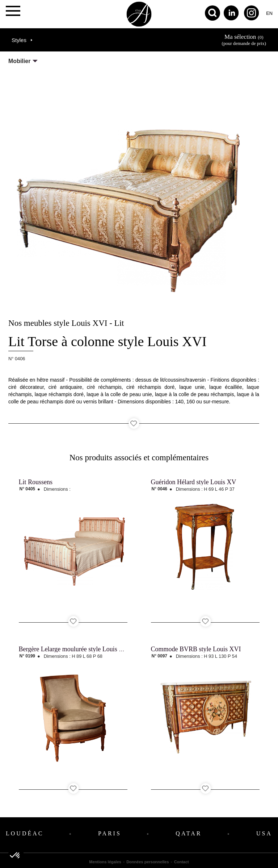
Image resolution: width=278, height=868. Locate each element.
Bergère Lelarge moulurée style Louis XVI (75, 649)
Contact (182, 862)
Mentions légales (105, 862)
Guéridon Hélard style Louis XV (194, 482)
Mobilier (19, 61)
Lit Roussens (36, 482)
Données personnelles (148, 862)
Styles (19, 40)
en (269, 13)
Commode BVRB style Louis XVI (196, 649)
